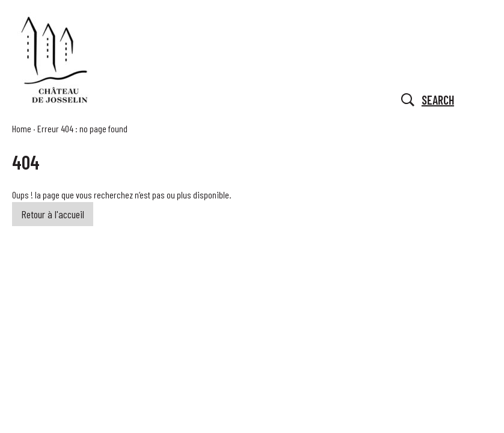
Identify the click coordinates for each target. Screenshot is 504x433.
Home (22, 128)
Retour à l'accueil (53, 214)
